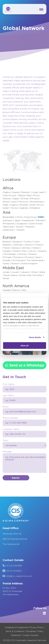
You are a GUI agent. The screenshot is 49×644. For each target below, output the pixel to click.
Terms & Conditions (15, 631)
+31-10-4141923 (12, 571)
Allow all (24, 346)
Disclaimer (31, 631)
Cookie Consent (31, 635)
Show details (35, 337)
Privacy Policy (36, 627)
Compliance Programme (16, 627)
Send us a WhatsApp (25, 368)
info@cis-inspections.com (17, 576)
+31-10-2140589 (12, 566)
